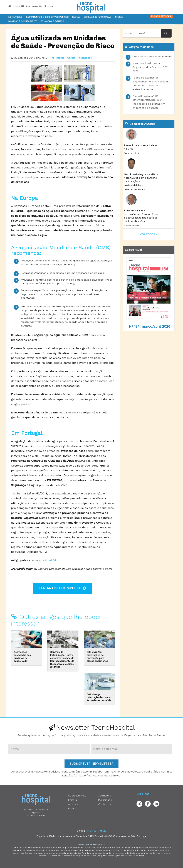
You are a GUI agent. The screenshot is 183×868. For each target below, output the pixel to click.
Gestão (76, 17)
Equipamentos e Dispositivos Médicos (47, 17)
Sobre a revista (77, 796)
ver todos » (149, 234)
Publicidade (105, 800)
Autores (73, 804)
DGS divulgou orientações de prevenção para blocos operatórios (97, 657)
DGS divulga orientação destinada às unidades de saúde (99, 697)
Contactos (105, 804)
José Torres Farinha (135, 189)
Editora (73, 800)
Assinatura (105, 796)
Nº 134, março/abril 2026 (150, 326)
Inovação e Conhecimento (23, 21)
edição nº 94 (48, 560)
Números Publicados (37, 6)
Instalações (15, 17)
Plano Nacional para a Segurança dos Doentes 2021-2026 (151, 67)
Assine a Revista (162, 16)
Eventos (73, 808)
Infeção (119, 17)
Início (14, 6)
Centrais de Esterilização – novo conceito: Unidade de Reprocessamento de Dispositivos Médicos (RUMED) (62, 659)
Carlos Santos (132, 226)
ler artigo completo (63, 588)
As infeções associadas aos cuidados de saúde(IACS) (22, 657)
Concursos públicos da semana (152, 57)
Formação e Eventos (52, 21)
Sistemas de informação (97, 17)
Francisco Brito (132, 153)
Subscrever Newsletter (91, 763)
